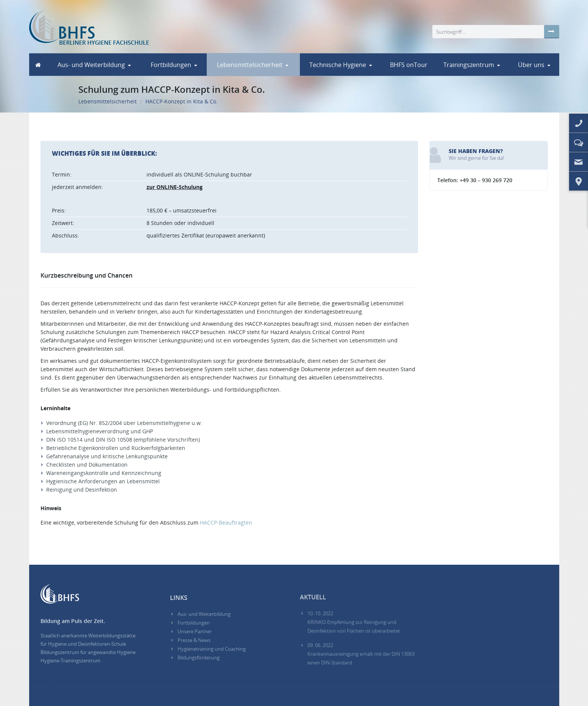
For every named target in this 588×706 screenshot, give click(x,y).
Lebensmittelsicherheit (250, 65)
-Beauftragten (226, 522)
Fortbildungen (171, 65)
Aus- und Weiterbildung (91, 65)
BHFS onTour (409, 65)
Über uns (531, 65)
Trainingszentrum (469, 65)
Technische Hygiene (338, 65)
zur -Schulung (175, 187)
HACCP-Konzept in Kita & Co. (182, 100)
